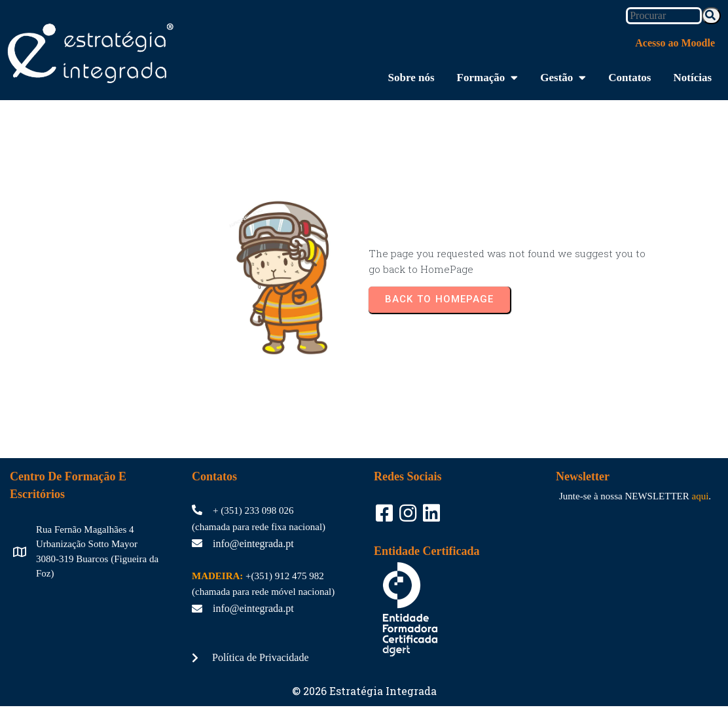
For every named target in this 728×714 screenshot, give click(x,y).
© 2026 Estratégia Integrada (364, 672)
